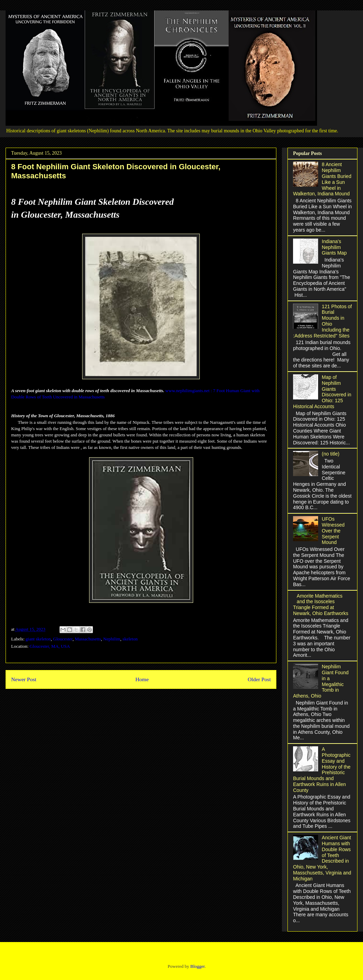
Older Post (259, 679)
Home (142, 679)
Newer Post (24, 679)
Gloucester (63, 639)
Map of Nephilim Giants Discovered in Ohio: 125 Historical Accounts (322, 392)
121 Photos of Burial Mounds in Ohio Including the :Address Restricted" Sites (322, 321)
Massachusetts (88, 639)
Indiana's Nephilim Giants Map (334, 247)
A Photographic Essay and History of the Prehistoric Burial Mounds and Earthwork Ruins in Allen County (322, 770)
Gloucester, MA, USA (50, 646)
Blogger (198, 966)
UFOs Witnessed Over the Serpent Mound (333, 531)
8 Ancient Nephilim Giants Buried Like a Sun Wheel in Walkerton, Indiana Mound (322, 179)
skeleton (130, 639)
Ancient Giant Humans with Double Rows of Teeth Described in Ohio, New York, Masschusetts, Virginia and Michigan (322, 858)
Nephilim (112, 639)
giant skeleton (38, 639)
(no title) (331, 454)
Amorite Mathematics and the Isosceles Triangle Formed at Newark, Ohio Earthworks (321, 605)
